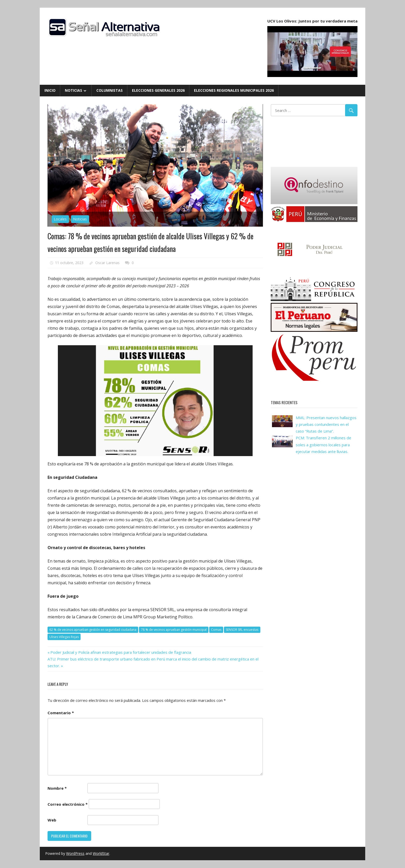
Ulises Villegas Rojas (64, 637)
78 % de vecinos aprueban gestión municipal (174, 630)
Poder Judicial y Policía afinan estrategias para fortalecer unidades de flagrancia (121, 652)
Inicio (50, 90)
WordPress (75, 853)
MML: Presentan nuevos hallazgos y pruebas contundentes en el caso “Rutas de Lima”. (326, 424)
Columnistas (110, 90)
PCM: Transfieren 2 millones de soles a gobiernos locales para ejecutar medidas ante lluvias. (324, 445)
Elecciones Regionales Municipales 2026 (234, 90)
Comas (216, 630)
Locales (60, 219)
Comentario (61, 713)
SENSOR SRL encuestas (242, 630)
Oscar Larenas (107, 263)
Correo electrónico (68, 804)
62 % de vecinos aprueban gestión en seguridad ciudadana (93, 630)
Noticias (73, 90)
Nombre (57, 788)
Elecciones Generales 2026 (158, 90)
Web (52, 820)
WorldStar (101, 853)
